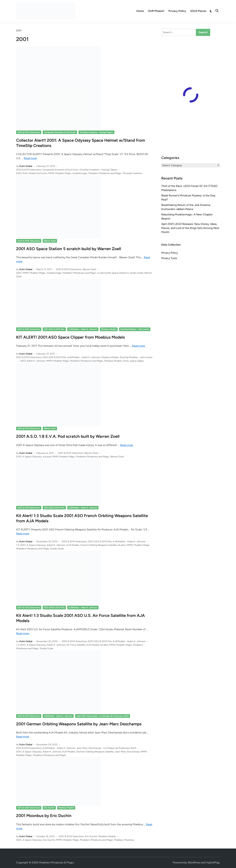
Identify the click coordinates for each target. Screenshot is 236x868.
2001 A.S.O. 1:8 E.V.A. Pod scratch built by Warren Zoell (68, 436)
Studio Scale (57, 549)
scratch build (104, 273)
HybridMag (213, 862)
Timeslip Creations (132, 173)
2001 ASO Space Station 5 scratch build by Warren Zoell (69, 249)
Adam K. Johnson (36, 361)
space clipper (137, 361)
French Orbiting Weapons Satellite (99, 545)
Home (140, 11)
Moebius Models (109, 329)
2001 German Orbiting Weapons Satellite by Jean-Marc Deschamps (79, 724)
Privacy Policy (177, 11)
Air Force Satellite (76, 645)
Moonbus (129, 840)
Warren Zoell (50, 241)
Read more (30, 158)
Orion (126, 361)
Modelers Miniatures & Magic (56, 862)
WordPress (194, 862)
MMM (51, 173)
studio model (136, 273)
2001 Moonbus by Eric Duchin (44, 816)
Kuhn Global (26, 166)
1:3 (18, 545)
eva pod (47, 457)
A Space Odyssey (32, 457)
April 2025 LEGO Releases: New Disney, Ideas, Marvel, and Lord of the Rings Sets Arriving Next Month (190, 228)
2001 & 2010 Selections (29, 132)
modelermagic (80, 173)
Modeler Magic (63, 173)
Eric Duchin (49, 808)
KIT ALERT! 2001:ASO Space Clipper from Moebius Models (70, 337)
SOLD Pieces (198, 11)
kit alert (122, 545)
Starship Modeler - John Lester (135, 329)
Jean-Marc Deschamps (127, 752)
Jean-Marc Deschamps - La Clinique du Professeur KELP (103, 716)
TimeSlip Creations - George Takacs (96, 132)
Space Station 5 (120, 273)
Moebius (119, 840)
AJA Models (73, 545)
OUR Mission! (156, 11)
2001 (19, 173)
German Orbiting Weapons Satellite (95, 752)
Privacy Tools (169, 258)
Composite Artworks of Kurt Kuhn (60, 132)
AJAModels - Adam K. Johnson (83, 329)
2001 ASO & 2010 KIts (54, 329)
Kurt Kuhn (42, 173)
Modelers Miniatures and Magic (105, 173)
